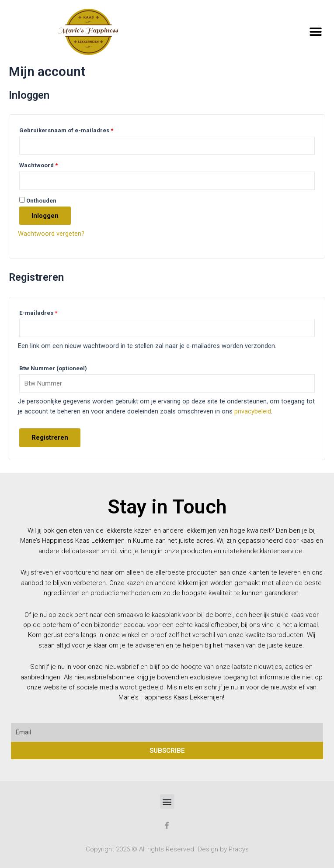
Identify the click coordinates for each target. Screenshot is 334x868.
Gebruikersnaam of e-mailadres (66, 130)
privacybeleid (253, 411)
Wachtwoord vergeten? (51, 234)
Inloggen (45, 216)
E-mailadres (38, 313)
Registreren (50, 437)
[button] (315, 32)
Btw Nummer (53, 368)
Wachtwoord (38, 165)
